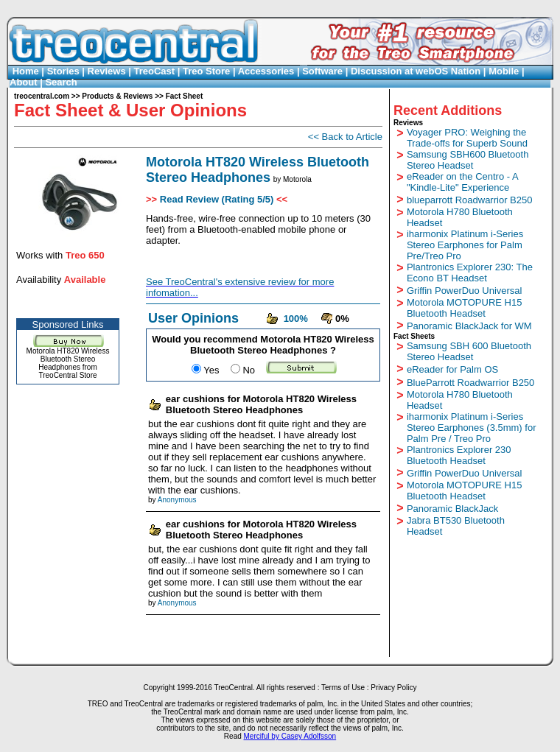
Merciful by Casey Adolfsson (290, 736)
